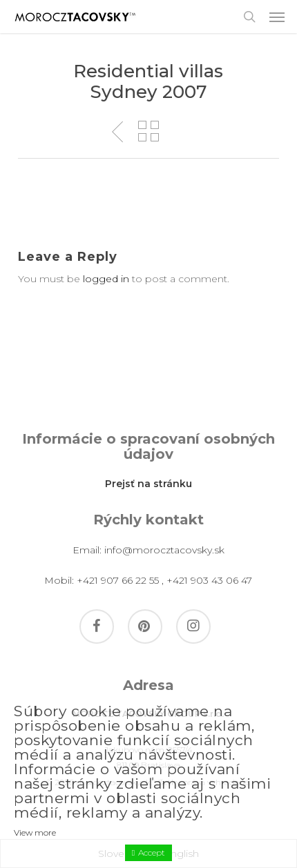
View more (35, 832)
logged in (106, 279)
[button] (277, 17)
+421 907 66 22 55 (118, 580)
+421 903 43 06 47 (209, 580)
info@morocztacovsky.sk (164, 550)
